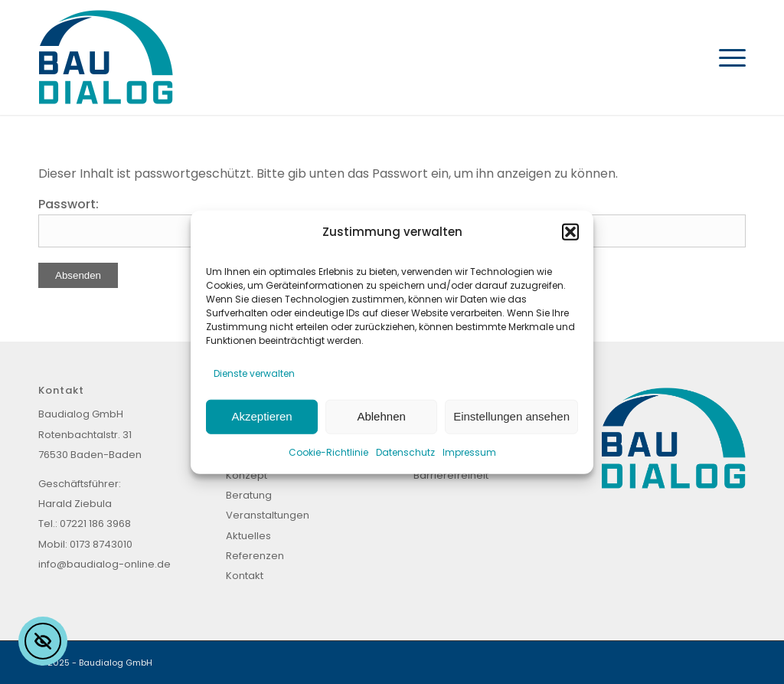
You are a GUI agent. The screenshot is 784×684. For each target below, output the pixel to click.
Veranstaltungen (268, 515)
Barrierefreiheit (451, 475)
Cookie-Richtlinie (328, 452)
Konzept (247, 475)
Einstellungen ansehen (511, 416)
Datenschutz (405, 452)
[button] (570, 231)
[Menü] (727, 57)
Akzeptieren (261, 416)
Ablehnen (381, 416)
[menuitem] (727, 57)
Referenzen (255, 556)
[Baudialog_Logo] (106, 57)
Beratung (249, 495)
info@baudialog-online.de (105, 564)
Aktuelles (248, 536)
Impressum (469, 452)
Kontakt (245, 576)
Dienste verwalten (254, 373)
